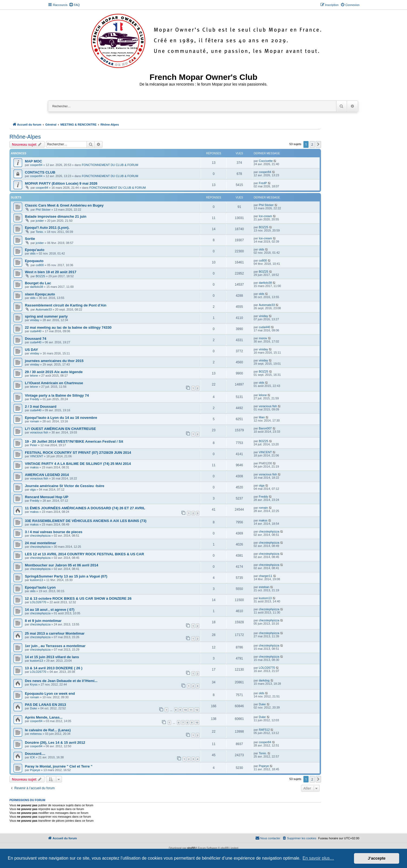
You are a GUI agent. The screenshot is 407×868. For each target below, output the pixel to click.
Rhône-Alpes (25, 137)
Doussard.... (35, 754)
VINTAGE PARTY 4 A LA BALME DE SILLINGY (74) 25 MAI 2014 (78, 464)
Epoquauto (34, 261)
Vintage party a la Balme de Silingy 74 (57, 395)
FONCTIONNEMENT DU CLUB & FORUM (110, 165)
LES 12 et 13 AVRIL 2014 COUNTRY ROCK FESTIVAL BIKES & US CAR (84, 554)
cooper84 (36, 165)
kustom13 (37, 580)
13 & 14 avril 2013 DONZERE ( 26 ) (54, 668)
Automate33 (44, 309)
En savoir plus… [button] (318, 858)
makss (34, 467)
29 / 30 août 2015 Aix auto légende (54, 372)
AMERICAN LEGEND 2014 (47, 475)
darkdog (264, 680)
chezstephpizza (40, 536)
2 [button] (312, 144)
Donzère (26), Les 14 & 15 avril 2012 (55, 743)
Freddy (35, 399)
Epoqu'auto (35, 250)
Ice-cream (265, 216)
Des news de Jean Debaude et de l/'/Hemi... (61, 681)
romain (35, 421)
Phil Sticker (43, 210)
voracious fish (268, 406)
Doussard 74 (36, 339)
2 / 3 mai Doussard (41, 407)
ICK (32, 757)
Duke (34, 708)
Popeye (35, 770)
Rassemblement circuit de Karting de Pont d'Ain (66, 305)
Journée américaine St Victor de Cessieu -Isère (65, 486)
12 (197, 710)
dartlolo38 (37, 287)
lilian (262, 417)
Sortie (30, 239)
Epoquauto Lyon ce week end (50, 694)
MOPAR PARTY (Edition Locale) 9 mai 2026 (61, 183)
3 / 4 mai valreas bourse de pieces (54, 532)
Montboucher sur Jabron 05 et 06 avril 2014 (62, 565)
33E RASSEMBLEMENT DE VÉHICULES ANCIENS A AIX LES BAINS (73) (86, 521)
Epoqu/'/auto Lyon (40, 587)
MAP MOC (34, 161)
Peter (34, 445)
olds (33, 253)
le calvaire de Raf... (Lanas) (48, 730)
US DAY (32, 350)
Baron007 (265, 428)
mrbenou (36, 734)
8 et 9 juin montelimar (43, 621)
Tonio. (40, 232)
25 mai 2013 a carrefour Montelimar (55, 633)
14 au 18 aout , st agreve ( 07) (50, 610)
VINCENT (37, 456)
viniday (35, 320)
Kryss (34, 684)
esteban (264, 587)
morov (263, 338)
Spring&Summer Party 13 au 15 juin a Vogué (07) (66, 576)
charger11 (266, 576)
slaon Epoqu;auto (40, 294)
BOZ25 (264, 227)
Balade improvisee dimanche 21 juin (56, 216)
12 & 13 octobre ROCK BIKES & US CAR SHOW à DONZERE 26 (78, 598)
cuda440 (36, 331)
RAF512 (264, 730)
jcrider (40, 221)
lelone (34, 376)
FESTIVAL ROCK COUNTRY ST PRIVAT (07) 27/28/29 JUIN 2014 (78, 453)
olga (33, 490)
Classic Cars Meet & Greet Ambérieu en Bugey (64, 205)
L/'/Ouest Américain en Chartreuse (54, 383)
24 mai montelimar (41, 543)
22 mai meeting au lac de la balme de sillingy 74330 (68, 327)
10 (185, 710)
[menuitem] (74, 5)
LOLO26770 (38, 602)
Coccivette (266, 161)
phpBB (191, 848)
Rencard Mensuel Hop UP (47, 497)
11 (191, 710)
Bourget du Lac (38, 283)
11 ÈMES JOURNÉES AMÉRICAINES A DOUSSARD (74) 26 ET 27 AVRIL (85, 508)
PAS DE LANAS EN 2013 (45, 705)
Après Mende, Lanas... (44, 717)
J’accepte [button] (377, 858)
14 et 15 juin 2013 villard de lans (52, 657)
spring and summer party (46, 316)
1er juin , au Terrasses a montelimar (55, 646)
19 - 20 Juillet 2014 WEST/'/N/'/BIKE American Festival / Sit (74, 441)
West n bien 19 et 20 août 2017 (51, 272)
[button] (318, 144)
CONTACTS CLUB (40, 172)
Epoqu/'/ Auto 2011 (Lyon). (47, 228)
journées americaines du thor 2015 (54, 361)
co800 (40, 265)
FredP (263, 183)
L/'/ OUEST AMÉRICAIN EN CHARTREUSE (60, 429)
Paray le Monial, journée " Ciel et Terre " (59, 766)
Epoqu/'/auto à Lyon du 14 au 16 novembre (61, 418)
